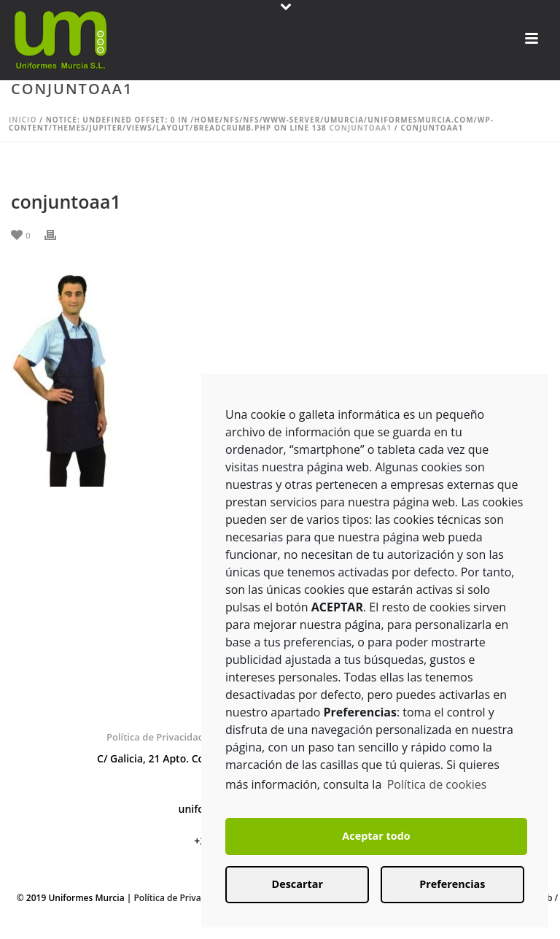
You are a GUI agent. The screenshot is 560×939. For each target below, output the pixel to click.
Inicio (23, 120)
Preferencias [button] (452, 884)
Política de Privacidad (155, 737)
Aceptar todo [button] (376, 836)
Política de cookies (437, 784)
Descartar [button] (297, 884)
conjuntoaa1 (360, 128)
